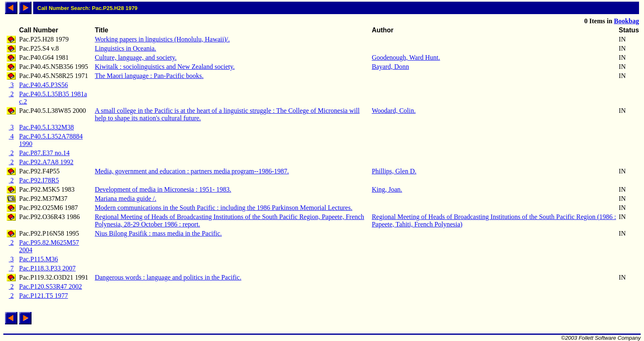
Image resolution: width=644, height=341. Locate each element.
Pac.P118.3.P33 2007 (47, 268)
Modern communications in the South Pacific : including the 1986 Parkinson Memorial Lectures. (223, 208)
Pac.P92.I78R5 (39, 180)
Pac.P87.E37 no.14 (44, 153)
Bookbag (627, 21)
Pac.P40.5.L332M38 (46, 127)
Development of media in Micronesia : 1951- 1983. (163, 189)
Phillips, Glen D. (394, 171)
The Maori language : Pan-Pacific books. (149, 76)
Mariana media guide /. (125, 199)
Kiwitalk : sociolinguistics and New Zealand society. (165, 67)
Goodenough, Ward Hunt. (406, 57)
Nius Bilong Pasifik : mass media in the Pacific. (158, 233)
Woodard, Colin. (394, 111)
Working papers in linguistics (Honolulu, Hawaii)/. (162, 39)
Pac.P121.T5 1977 (44, 296)
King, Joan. (387, 189)
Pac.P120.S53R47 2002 (51, 286)
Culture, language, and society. (135, 57)
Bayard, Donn (390, 67)
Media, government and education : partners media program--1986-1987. (192, 171)
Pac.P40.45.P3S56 (44, 85)
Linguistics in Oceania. (125, 48)
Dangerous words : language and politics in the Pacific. (168, 277)
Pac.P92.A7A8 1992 (46, 162)
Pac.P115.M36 (39, 259)
